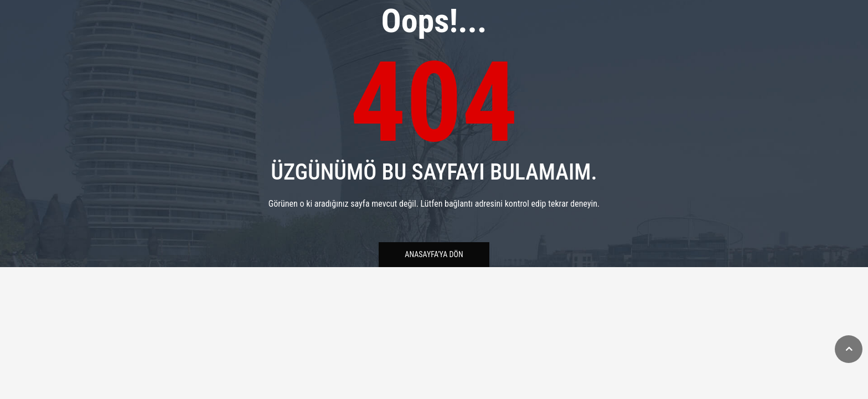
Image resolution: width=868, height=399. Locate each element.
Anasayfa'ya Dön (434, 254)
